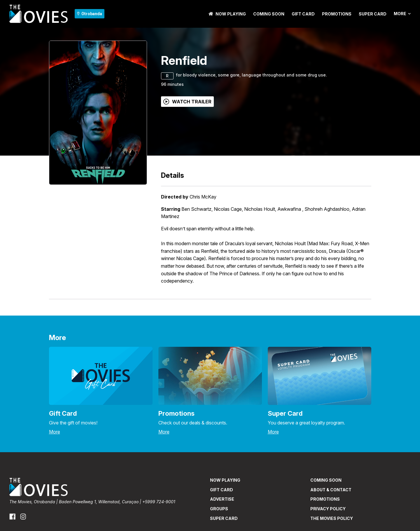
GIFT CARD (303, 14)
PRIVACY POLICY (328, 509)
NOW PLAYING (227, 14)
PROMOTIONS (337, 14)
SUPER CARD (373, 14)
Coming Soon (269, 14)
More (402, 14)
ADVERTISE (222, 499)
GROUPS (219, 509)
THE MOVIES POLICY (332, 518)
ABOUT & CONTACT (331, 490)
